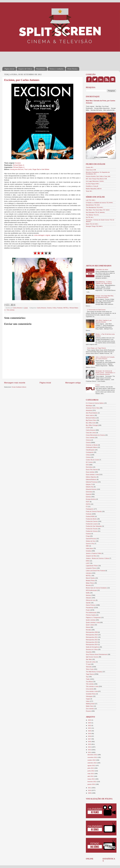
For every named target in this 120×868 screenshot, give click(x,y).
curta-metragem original (42, 235)
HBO (87, 546)
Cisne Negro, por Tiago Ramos (96, 348)
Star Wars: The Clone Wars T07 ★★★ (98, 210)
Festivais (60, 308)
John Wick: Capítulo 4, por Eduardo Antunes (104, 321)
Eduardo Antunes (91, 489)
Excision (18, 163)
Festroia (88, 534)
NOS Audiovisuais (91, 590)
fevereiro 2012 (92, 782)
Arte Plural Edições (92, 413)
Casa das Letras (91, 433)
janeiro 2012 (92, 784)
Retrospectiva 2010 (92, 635)
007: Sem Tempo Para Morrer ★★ (96, 179)
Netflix (88, 593)
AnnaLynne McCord (17, 169)
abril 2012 (91, 776)
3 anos (98, 385)
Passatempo (90, 607)
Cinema (49, 308)
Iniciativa (89, 551)
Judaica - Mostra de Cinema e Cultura (97, 558)
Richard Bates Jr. (19, 165)
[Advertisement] (45, 58)
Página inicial (9, 69)
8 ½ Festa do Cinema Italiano (95, 403)
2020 (90, 731)
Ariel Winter (45, 169)
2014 (90, 747)
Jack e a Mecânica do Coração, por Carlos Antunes (105, 358)
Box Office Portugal (92, 425)
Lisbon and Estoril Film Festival (95, 571)
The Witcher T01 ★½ (92, 215)
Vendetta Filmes (91, 694)
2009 (90, 793)
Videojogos (89, 696)
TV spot (88, 664)
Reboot (88, 627)
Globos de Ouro (91, 541)
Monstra (88, 585)
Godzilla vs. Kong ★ (92, 186)
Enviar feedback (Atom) (19, 387)
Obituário (89, 598)
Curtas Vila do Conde (92, 460)
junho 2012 (91, 771)
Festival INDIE (90, 516)
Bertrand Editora (91, 418)
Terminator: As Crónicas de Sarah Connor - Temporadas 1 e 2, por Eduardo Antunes (105, 373)
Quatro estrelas (91, 620)
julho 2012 (91, 768)
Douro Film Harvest (92, 469)
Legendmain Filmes (92, 566)
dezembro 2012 (92, 755)
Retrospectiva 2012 (92, 640)
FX (87, 506)
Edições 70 (89, 484)
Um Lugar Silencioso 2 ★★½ (95, 181)
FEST (88, 502)
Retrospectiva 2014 (92, 644)
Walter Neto (89, 706)
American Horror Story (93, 408)
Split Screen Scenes (92, 657)
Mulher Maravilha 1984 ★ (94, 189)
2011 (90, 788)
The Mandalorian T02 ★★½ (94, 207)
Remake (88, 630)
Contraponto (90, 452)
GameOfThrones (91, 539)
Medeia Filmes (90, 580)
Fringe (88, 536)
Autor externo (90, 415)
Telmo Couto (90, 669)
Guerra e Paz (90, 544)
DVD (87, 465)
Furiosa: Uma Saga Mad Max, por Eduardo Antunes (105, 297)
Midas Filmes (90, 583)
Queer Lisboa (90, 625)
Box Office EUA (91, 423)
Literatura (89, 573)
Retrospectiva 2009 (92, 632)
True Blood (89, 682)
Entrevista (89, 492)
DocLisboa (89, 467)
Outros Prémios (91, 605)
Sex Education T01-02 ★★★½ (95, 212)
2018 (90, 736)
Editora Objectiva (91, 477)
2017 (90, 739)
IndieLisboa (89, 548)
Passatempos (41, 69)
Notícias (88, 595)
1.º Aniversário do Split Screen (96, 310)
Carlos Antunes (41, 308)
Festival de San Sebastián (94, 526)
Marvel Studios (90, 578)
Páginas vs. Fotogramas (93, 617)
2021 (90, 728)
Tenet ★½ (89, 191)
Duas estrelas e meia (92, 474)
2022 (90, 725)
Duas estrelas (90, 472)
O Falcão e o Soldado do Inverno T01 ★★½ (99, 203)
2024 (90, 720)
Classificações (90, 450)
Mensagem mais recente (15, 383)
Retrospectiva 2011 (92, 637)
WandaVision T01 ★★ (93, 205)
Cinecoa (88, 440)
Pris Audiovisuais (91, 612)
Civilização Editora (92, 447)
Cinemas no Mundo (92, 445)
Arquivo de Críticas (25, 69)
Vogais (88, 699)
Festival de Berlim (91, 519)
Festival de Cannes (92, 521)
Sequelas (89, 652)
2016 (90, 741)
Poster (88, 610)
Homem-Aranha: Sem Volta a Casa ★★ (98, 176)
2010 (90, 790)
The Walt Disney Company (94, 672)
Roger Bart (36, 169)
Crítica (54, 308)
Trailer (88, 679)
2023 (90, 723)
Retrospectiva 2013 (92, 642)
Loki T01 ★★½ (91, 200)
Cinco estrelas (90, 437)
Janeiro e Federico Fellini (94, 553)
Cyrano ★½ (90, 167)
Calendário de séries (102, 269)
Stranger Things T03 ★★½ (94, 226)
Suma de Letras (91, 662)
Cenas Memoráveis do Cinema (95, 435)
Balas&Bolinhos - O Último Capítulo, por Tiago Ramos (104, 283)
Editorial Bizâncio (91, 479)
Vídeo (88, 701)
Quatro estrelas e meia (93, 622)
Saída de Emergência (92, 647)
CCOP (88, 428)
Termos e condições (56, 69)
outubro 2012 (92, 760)
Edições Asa (90, 487)
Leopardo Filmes (91, 568)
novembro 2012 (92, 757)
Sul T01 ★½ (90, 217)
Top (87, 677)
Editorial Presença (91, 482)
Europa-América (91, 499)
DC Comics (89, 462)
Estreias (88, 497)
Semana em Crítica (92, 649)
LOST (88, 563)
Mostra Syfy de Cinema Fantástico (96, 588)
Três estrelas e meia (92, 686)
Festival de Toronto (92, 529)
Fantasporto (90, 509)
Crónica (88, 457)
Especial (88, 494)
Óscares (88, 711)
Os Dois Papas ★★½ (93, 184)
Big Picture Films (91, 420)
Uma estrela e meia (92, 691)
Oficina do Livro (91, 600)
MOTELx (66, 308)
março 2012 (91, 779)
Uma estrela (90, 689)
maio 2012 (91, 773)
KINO (88, 561)
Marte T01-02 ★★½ (92, 224)
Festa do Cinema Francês (94, 511)
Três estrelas (11, 310)
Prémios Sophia (91, 615)
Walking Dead (90, 704)
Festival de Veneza (92, 531)
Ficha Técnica (72, 69)
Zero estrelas (90, 709)
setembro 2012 (92, 763)
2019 (90, 733)
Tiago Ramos (90, 674)
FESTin (88, 504)
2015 (90, 744)
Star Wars (89, 659)
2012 (90, 752)
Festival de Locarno (92, 524)
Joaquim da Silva (91, 556)
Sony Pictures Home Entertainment (97, 654)
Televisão (89, 667)
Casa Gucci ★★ (91, 170)
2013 (90, 750)
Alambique (89, 405)
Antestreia (89, 410)
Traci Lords (28, 169)
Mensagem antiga (73, 383)
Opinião (88, 603)
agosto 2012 (92, 765)
